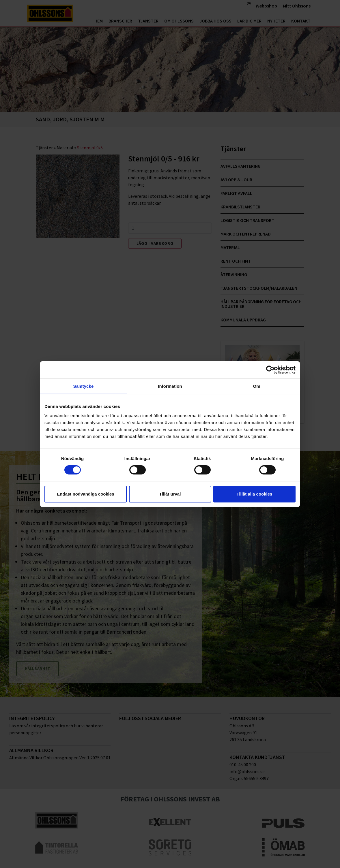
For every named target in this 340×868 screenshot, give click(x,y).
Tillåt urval (170, 494)
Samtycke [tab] (84, 386)
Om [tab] (256, 386)
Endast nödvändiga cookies (85, 494)
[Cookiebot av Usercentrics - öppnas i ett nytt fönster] (270, 370)
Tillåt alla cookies (255, 494)
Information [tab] (170, 386)
